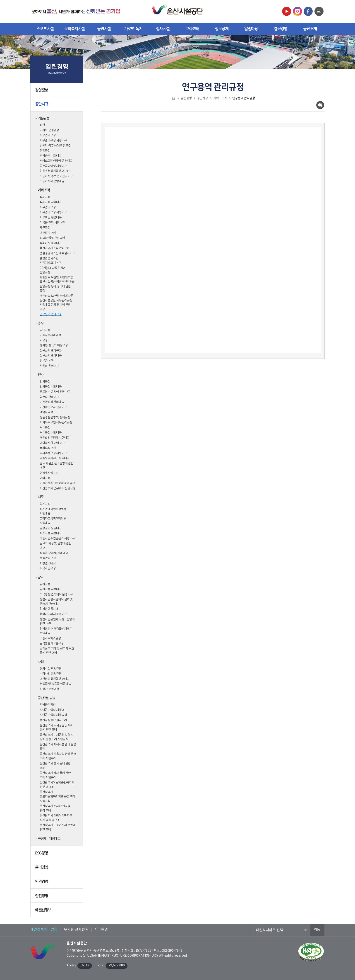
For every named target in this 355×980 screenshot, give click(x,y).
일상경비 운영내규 (51, 528)
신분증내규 (46, 361)
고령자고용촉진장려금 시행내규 (53, 521)
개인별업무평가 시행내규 (55, 438)
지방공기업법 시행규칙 (53, 715)
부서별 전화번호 (76, 929)
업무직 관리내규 (49, 397)
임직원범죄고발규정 (52, 643)
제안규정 (45, 228)
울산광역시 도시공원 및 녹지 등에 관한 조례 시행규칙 (56, 737)
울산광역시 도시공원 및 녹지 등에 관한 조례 (56, 728)
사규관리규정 (48, 135)
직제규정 (45, 197)
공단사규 (57, 106)
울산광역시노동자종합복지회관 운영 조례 (57, 785)
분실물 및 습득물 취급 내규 (55, 684)
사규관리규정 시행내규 (53, 141)
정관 (42, 125)
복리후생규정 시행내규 (53, 453)
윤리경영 (57, 869)
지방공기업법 (48, 705)
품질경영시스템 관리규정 (55, 248)
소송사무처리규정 (50, 638)
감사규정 (45, 584)
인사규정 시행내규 (51, 387)
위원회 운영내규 (49, 366)
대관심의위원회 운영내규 (55, 679)
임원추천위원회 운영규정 (55, 171)
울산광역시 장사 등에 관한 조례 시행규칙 (55, 775)
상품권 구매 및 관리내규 (54, 553)
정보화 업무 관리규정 (52, 238)
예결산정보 (57, 911)
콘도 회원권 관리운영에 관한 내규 (56, 466)
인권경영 (57, 883)
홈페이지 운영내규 (51, 243)
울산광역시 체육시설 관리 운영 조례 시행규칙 (58, 756)
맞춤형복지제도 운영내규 (55, 458)
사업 (41, 662)
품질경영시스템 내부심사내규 (57, 253)
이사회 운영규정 (49, 130)
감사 (41, 577)
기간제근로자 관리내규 (53, 407)
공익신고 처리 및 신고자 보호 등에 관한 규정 (57, 651)
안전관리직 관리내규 (52, 402)
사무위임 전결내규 (51, 218)
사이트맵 (101, 929)
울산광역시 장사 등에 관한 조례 (55, 766)
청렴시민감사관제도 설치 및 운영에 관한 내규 (56, 602)
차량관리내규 (48, 563)
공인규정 (45, 330)
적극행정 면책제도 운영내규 (56, 594)
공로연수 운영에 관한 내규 (55, 392)
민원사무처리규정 (50, 335)
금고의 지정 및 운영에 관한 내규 (55, 546)
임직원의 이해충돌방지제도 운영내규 (56, 631)
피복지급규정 (48, 568)
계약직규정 (46, 412)
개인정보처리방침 (44, 929)
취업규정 (45, 151)
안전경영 (57, 897)
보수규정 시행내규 (51, 433)
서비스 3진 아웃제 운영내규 (56, 161)
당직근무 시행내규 (51, 156)
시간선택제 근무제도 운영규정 (58, 488)
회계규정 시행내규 (51, 533)
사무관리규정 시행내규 (53, 212)
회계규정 (45, 504)
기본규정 (43, 118)
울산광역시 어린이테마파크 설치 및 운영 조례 (56, 818)
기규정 (44, 340)
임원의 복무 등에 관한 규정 (55, 146)
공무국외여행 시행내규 (53, 166)
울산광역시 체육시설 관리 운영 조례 (58, 747)
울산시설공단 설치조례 (53, 720)
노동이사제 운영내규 (52, 181)
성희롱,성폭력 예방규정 (54, 345)
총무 (41, 323)
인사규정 (45, 382)
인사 (41, 375)
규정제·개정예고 (49, 839)
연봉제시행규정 (49, 473)
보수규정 (45, 428)
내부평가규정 (48, 233)
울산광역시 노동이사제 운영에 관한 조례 (58, 827)
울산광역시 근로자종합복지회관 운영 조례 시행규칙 (58, 797)
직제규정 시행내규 (51, 202)
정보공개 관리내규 (51, 356)
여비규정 (45, 478)
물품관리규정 (48, 558)
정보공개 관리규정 (51, 351)
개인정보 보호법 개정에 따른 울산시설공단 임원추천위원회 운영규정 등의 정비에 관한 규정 (57, 284)
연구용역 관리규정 (51, 314)
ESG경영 (57, 854)
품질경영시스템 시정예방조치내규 (50, 261)
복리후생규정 (48, 448)
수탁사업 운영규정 (51, 674)
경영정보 (57, 92)
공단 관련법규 (47, 698)
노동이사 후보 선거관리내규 (56, 176)
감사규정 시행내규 (51, 589)
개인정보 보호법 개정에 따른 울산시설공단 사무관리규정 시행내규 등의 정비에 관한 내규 (56, 303)
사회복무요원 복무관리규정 (56, 422)
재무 (41, 497)
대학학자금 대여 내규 (52, 443)
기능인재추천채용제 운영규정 (57, 483)
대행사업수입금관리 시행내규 (57, 539)
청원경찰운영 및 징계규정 (55, 417)
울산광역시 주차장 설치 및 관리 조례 (55, 808)
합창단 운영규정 (49, 689)
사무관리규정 (48, 207)
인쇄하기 (320, 105)
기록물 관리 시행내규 (52, 223)
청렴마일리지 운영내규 (53, 614)
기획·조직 (44, 190)
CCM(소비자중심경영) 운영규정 (53, 270)
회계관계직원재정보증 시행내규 (53, 512)
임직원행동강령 (49, 609)
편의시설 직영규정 (51, 669)
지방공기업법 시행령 (52, 710)
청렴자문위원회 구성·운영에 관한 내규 (57, 622)
